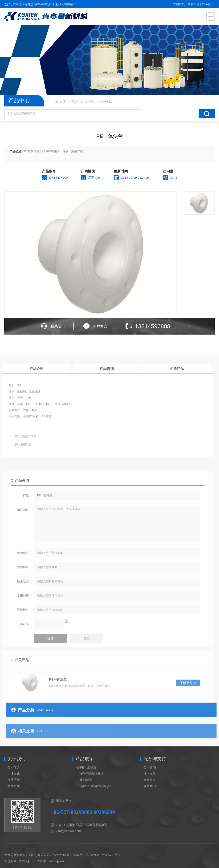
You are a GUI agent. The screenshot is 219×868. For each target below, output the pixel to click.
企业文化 (14, 782)
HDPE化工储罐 (86, 776)
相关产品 (42, 396)
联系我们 (208, 4)
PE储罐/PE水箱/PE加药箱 (93, 795)
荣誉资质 (14, 795)
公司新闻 (150, 776)
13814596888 (153, 328)
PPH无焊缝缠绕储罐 (90, 782)
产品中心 (77, 102)
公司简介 (14, 776)
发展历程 (14, 788)
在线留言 (193, 4)
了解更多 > (53, 713)
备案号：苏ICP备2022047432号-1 (97, 864)
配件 (92, 102)
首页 (63, 102)
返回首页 (179, 4)
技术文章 (150, 782)
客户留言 (100, 328)
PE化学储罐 (84, 788)
